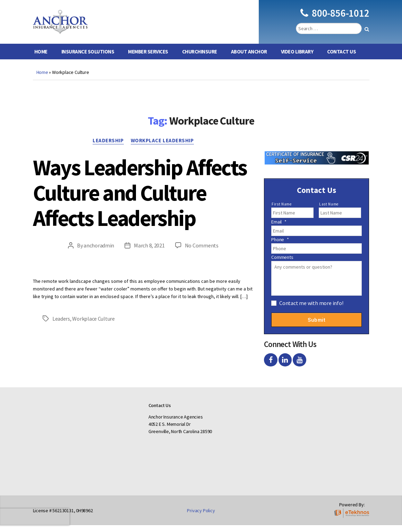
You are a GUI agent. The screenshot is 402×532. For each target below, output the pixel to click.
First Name (282, 211)
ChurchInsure (200, 58)
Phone (280, 246)
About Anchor (249, 58)
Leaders (61, 326)
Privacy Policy (201, 517)
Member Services (148, 58)
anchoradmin (99, 252)
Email (279, 229)
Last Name (329, 211)
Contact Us (341, 58)
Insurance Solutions (88, 58)
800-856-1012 (335, 16)
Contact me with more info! (311, 310)
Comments (282, 264)
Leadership (108, 147)
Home (41, 58)
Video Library (297, 58)
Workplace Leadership (162, 147)
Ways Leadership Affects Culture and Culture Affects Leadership (140, 200)
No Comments (202, 252)
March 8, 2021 (149, 252)
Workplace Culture (93, 326)
